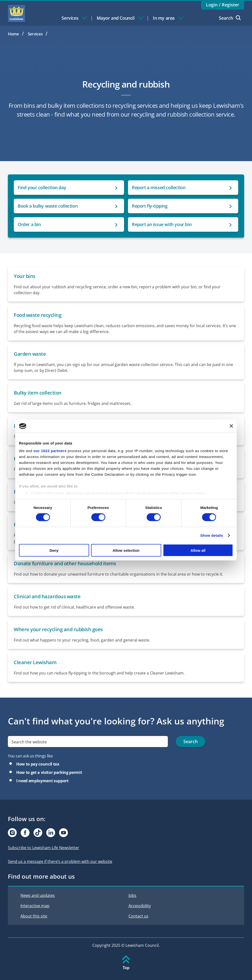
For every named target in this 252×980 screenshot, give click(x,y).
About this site (34, 916)
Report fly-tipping (150, 206)
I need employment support (42, 781)
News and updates (38, 895)
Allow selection (126, 550)
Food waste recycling (38, 315)
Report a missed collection (159, 187)
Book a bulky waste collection (48, 206)
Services (35, 34)
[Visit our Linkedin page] (51, 833)
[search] (88, 742)
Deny (54, 550)
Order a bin (29, 224)
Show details (212, 535)
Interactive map (35, 906)
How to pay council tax (38, 764)
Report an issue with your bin (162, 224)
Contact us (138, 916)
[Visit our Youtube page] (63, 833)
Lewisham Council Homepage (16, 14)
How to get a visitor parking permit (49, 772)
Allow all (198, 550)
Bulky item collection (38, 393)
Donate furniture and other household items (65, 563)
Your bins (25, 276)
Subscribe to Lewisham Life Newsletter (44, 848)
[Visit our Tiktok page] (38, 833)
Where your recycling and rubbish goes (58, 629)
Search (230, 18)
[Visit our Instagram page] (12, 833)
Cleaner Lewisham (35, 662)
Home (13, 34)
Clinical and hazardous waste (47, 596)
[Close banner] (231, 426)
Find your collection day (42, 187)
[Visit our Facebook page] (25, 833)
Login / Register (223, 5)
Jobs (132, 895)
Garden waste (30, 354)
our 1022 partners (50, 451)
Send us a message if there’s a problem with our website (60, 861)
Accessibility (140, 906)
